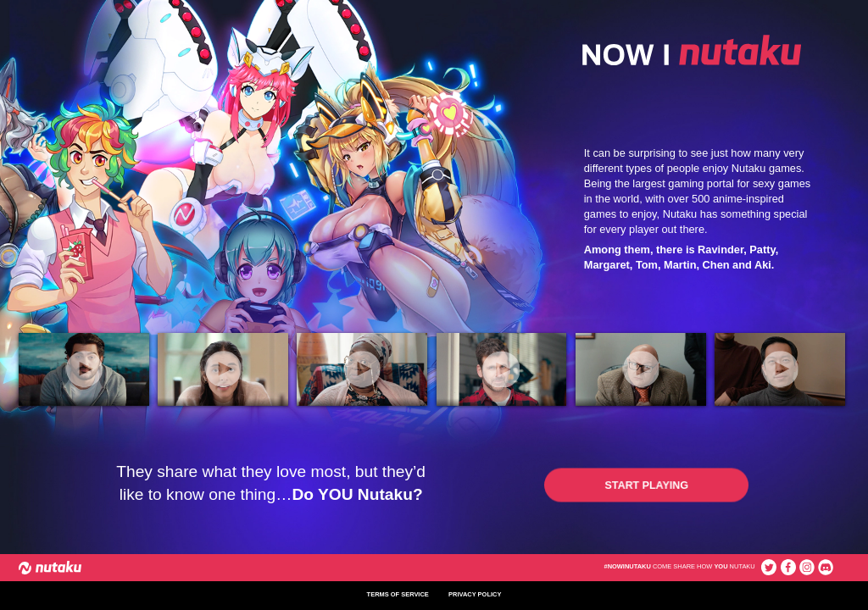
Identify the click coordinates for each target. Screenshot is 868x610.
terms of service (398, 595)
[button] (647, 485)
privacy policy (475, 595)
